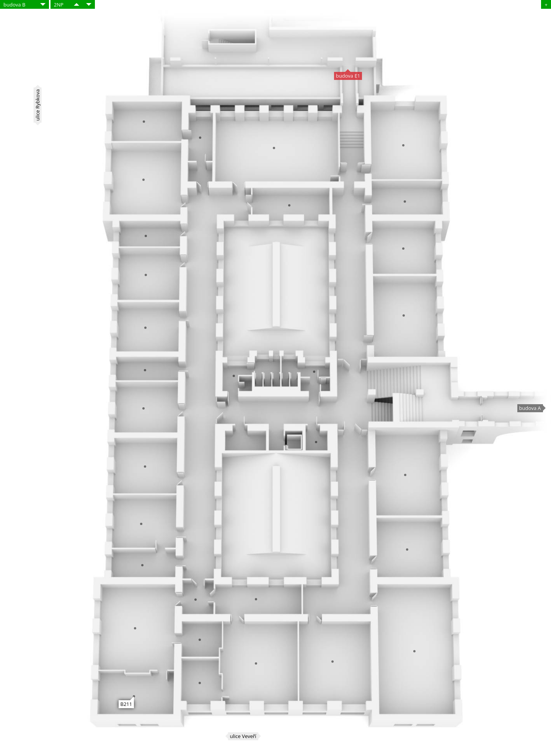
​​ (77, 4)
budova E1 (348, 76)
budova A (530, 408)
